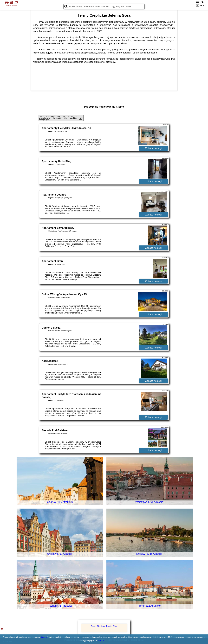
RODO (101, 640)
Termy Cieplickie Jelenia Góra (104, 626)
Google (44, 637)
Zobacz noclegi (153, 148)
